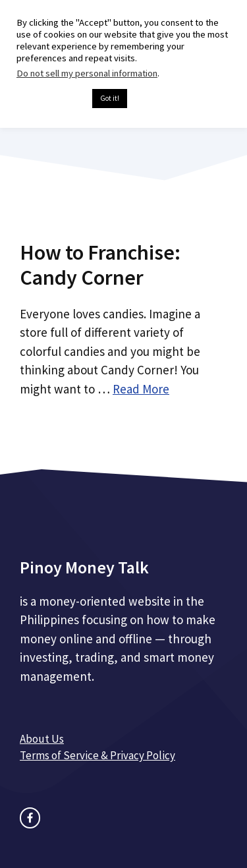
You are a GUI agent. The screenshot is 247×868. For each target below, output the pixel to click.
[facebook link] (30, 818)
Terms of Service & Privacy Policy (97, 755)
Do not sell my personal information (87, 73)
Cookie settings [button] (51, 99)
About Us (42, 739)
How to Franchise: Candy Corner (100, 265)
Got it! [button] (110, 98)
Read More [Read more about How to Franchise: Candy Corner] (141, 389)
